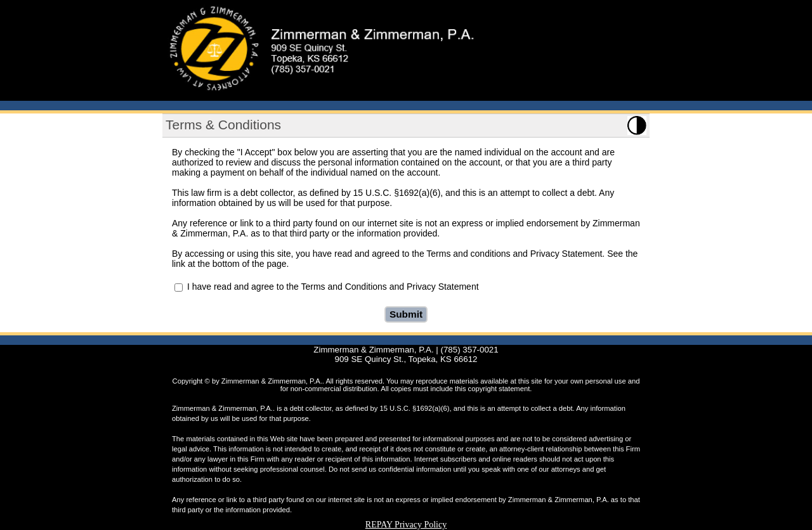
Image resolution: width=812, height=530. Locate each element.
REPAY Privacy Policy (406, 525)
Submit (406, 314)
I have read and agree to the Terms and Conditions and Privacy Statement (333, 287)
